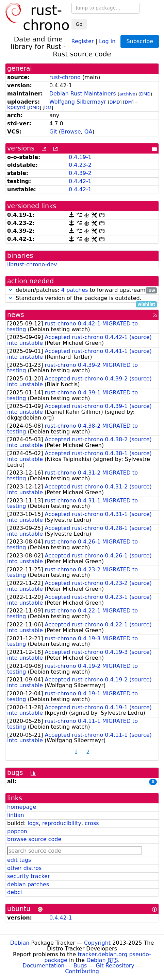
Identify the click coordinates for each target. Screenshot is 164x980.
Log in (107, 41)
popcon (17, 831)
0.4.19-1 (80, 157)
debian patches (28, 884)
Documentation (43, 966)
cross (92, 823)
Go (79, 24)
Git (53, 132)
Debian (20, 943)
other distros (24, 868)
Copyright (97, 943)
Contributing (82, 971)
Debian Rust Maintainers (83, 94)
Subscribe (140, 41)
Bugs (80, 966)
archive (127, 94)
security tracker (29, 876)
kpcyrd (16, 107)
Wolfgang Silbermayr (78, 102)
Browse (71, 132)
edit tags (19, 860)
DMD (145, 94)
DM (128, 102)
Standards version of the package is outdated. (82, 298)
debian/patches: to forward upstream (82, 290)
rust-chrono (65, 77)
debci (14, 892)
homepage (22, 807)
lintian (16, 815)
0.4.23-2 (80, 165)
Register (83, 41)
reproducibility (62, 823)
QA (88, 132)
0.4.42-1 (80, 181)
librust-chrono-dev (32, 264)
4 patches (75, 290)
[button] (11, 290)
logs (33, 823)
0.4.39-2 (80, 173)
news (16, 315)
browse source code (34, 839)
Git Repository (115, 966)
